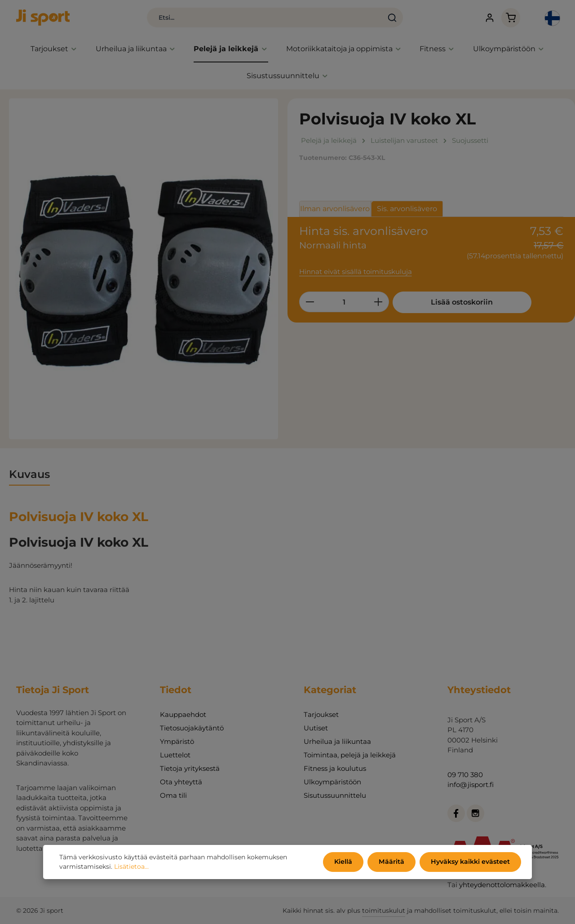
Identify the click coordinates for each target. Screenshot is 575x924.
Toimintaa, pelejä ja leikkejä (350, 755)
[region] (144, 269)
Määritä (393, 862)
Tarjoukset (321, 714)
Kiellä (345, 862)
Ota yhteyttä (181, 782)
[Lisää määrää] (378, 302)
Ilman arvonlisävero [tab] (335, 209)
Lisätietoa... (131, 867)
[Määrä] (344, 302)
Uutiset (316, 728)
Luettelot (175, 755)
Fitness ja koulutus (335, 768)
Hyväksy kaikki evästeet (471, 862)
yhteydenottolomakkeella (502, 885)
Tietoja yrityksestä (190, 768)
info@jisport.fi (471, 785)
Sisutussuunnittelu (335, 795)
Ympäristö (177, 741)
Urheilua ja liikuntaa (337, 741)
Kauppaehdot (183, 714)
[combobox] (261, 18)
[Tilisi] (488, 18)
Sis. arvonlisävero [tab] (407, 209)
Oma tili (173, 795)
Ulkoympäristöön (332, 782)
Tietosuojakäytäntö (192, 728)
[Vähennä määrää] (310, 302)
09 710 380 (465, 775)
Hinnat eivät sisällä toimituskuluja (356, 272)
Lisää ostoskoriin (460, 303)
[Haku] (388, 18)
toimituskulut (384, 911)
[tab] (29, 475)
